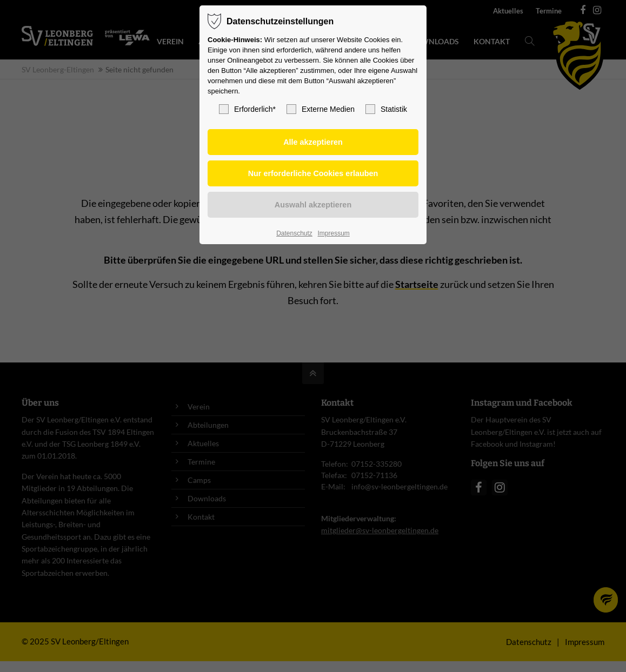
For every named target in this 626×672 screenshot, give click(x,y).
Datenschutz (294, 233)
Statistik (386, 109)
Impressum (333, 233)
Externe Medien (321, 109)
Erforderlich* (247, 109)
